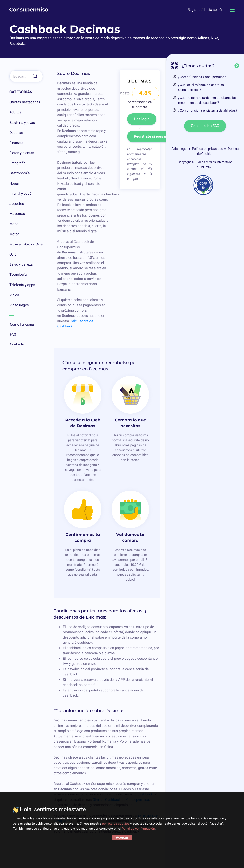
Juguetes (17, 204)
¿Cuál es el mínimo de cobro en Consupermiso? (201, 87)
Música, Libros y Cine (26, 244)
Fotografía (17, 163)
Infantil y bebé (20, 194)
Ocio (13, 254)
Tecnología (18, 275)
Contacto (26, 345)
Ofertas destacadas (25, 102)
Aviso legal (179, 149)
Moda (14, 224)
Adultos (15, 112)
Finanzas (16, 143)
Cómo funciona (26, 325)
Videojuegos (19, 305)
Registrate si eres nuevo (154, 136)
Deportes (17, 133)
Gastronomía (19, 173)
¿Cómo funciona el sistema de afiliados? (208, 111)
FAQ (26, 335)
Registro (194, 10)
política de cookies (116, 824)
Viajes (14, 295)
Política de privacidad (207, 149)
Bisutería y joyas (22, 123)
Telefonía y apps (22, 285)
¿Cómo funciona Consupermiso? (202, 77)
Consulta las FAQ (205, 126)
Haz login (142, 119)
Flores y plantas (22, 153)
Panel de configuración (138, 829)
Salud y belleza (21, 264)
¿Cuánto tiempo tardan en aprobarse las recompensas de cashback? (207, 100)
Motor (14, 234)
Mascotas (17, 214)
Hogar (14, 183)
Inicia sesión (213, 10)
